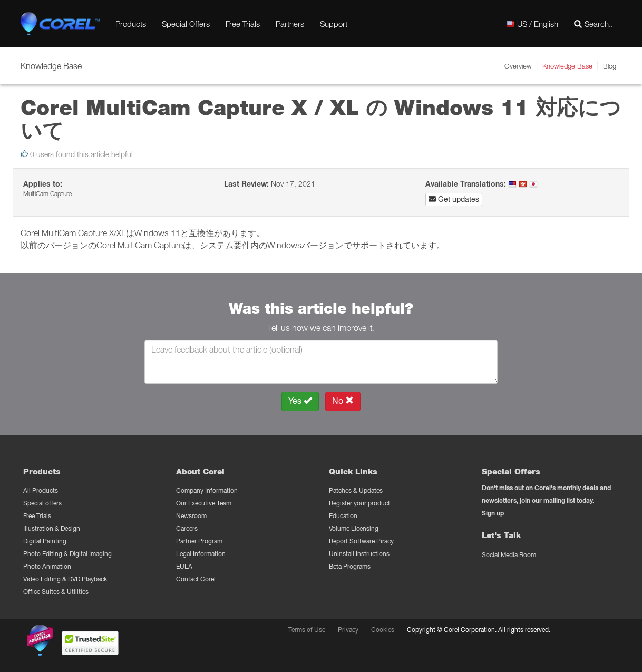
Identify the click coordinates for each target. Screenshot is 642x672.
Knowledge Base (567, 66)
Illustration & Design (52, 528)
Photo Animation (47, 566)
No (343, 401)
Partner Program (199, 541)
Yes (300, 401)
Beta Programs (350, 566)
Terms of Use (307, 630)
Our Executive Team (204, 503)
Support (334, 24)
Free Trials (243, 24)
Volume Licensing (354, 528)
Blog (610, 66)
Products (131, 24)
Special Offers (186, 24)
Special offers (42, 503)
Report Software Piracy (361, 541)
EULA (184, 566)
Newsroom (191, 516)
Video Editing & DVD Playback (65, 579)
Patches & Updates (356, 490)
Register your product (359, 503)
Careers (187, 528)
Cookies (383, 630)
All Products (41, 490)
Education (343, 516)
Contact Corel (196, 579)
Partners (290, 24)
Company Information (207, 490)
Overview (518, 66)
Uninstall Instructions (359, 554)
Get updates (454, 199)
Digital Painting (45, 541)
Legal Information (201, 554)
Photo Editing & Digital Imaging (67, 554)
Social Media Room (509, 555)
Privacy (348, 630)
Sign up (493, 513)
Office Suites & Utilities (56, 592)
